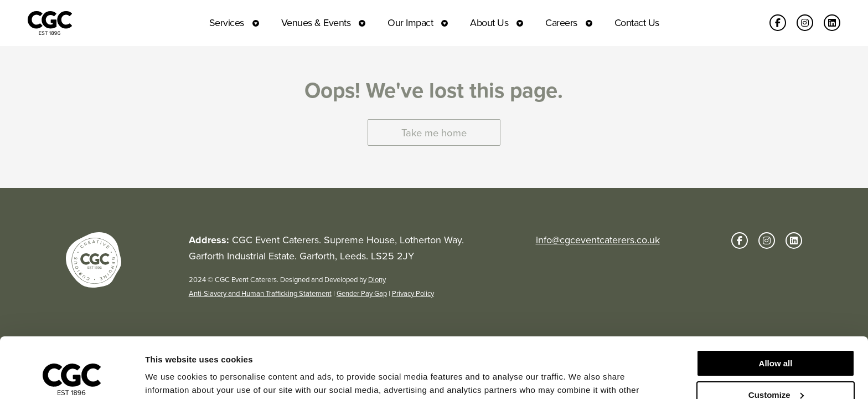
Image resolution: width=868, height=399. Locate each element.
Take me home (434, 133)
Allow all (776, 307)
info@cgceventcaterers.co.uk (598, 240)
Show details (171, 377)
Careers (561, 23)
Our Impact (410, 23)
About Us (489, 23)
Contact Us (637, 23)
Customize (776, 338)
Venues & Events (316, 23)
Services (227, 23)
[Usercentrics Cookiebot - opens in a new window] (72, 377)
